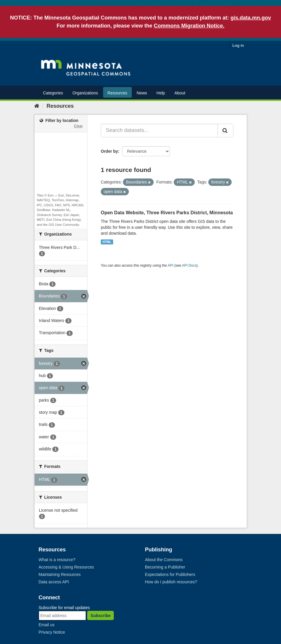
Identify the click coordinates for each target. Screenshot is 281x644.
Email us (47, 625)
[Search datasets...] (159, 131)
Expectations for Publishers (170, 574)
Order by (109, 151)
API (170, 265)
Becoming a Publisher (165, 567)
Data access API (54, 582)
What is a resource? (57, 560)
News (142, 93)
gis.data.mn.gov (251, 18)
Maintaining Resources (60, 574)
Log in (238, 45)
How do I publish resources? (171, 582)
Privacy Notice (52, 632)
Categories (53, 93)
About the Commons (164, 560)
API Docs (189, 265)
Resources (117, 93)
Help (161, 93)
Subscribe (101, 616)
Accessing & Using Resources (66, 567)
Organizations (85, 93)
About (180, 93)
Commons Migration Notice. (189, 26)
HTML (107, 242)
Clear (78, 126)
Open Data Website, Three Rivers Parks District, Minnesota (167, 213)
